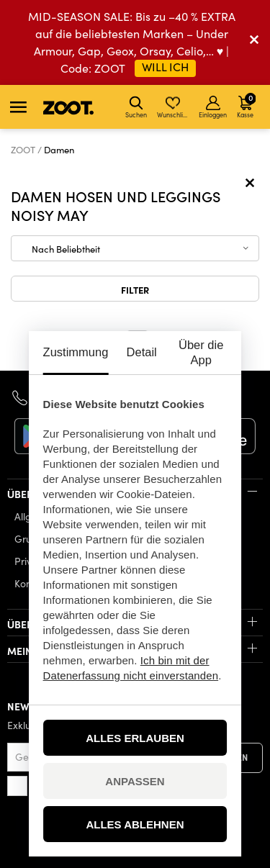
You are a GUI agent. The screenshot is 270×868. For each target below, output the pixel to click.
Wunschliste (174, 107)
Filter (135, 289)
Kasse (246, 105)
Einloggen (213, 107)
